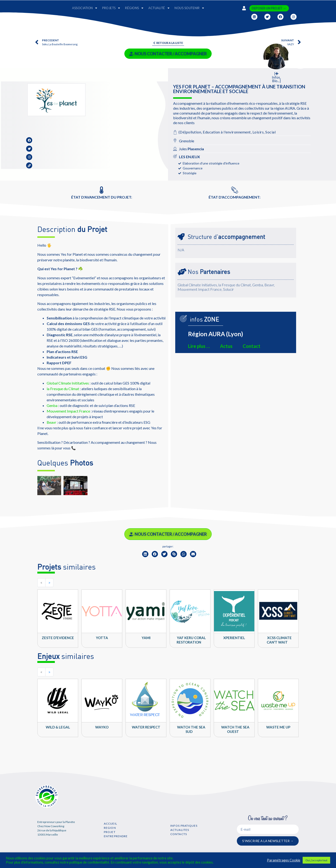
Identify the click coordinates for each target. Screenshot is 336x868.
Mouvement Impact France (68, 411)
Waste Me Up (278, 727)
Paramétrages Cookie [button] (284, 860)
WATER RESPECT (146, 727)
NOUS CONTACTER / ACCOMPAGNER (168, 54)
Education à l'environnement (227, 132)
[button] (145, 554)
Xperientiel (234, 638)
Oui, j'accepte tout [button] (316, 860)
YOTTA (102, 638)
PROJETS (111, 8)
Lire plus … (199, 346)
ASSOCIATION (85, 8)
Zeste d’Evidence (58, 638)
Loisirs (258, 132)
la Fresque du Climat (63, 389)
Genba (52, 405)
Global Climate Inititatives (68, 383)
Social (270, 132)
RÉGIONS (134, 8)
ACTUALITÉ (159, 8)
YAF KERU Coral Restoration (191, 640)
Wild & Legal (58, 727)
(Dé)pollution (190, 132)
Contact (252, 346)
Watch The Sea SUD (191, 729)
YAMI (146, 638)
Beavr (51, 422)
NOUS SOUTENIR (189, 8)
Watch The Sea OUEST (235, 729)
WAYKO (102, 727)
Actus (226, 346)
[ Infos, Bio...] (276, 77)
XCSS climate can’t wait (279, 640)
